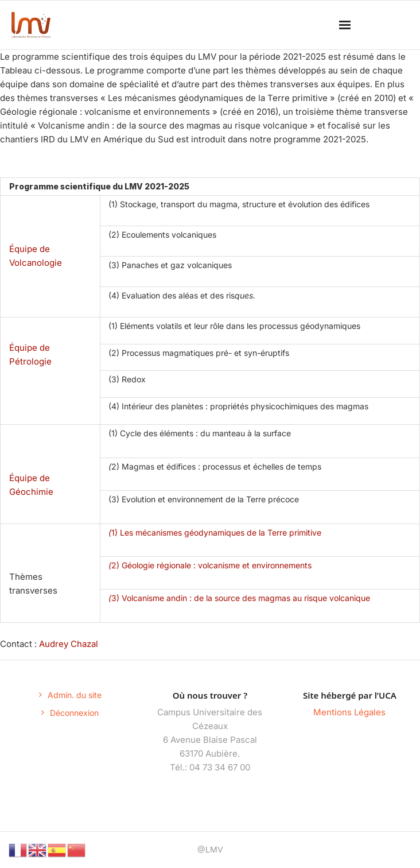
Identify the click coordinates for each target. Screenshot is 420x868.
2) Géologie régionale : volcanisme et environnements (210, 565)
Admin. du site (75, 695)
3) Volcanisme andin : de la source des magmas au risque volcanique (239, 598)
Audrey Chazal (70, 644)
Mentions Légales (349, 712)
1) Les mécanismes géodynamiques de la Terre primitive (215, 532)
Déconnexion (74, 713)
